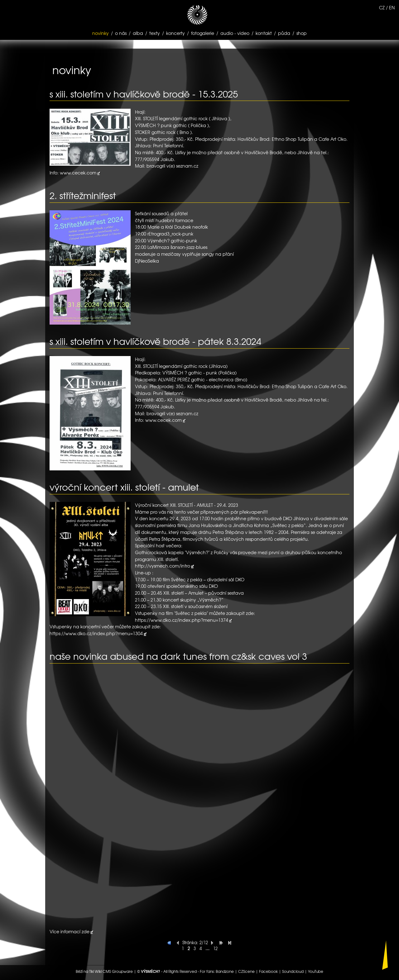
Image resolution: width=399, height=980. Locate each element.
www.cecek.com (80, 173)
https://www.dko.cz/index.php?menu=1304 (99, 633)
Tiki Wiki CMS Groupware (111, 971)
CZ (382, 7)
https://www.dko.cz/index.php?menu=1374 (184, 620)
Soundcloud (293, 971)
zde (86, 931)
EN (392, 7)
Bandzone (225, 971)
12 (215, 948)
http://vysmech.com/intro (165, 566)
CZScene (246, 971)
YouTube (316, 971)
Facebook (268, 971)
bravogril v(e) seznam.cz (172, 166)
